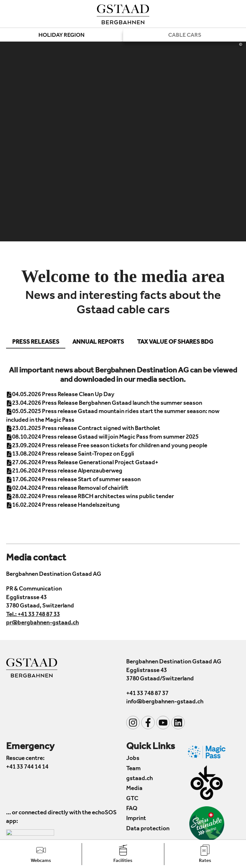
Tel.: (12, 615)
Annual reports (98, 342)
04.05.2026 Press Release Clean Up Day (60, 395)
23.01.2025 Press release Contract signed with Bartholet (83, 429)
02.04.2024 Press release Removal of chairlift (67, 488)
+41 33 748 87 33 (39, 615)
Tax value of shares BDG (175, 342)
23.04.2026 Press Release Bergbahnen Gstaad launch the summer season (104, 403)
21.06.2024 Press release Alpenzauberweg (64, 471)
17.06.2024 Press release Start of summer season (73, 480)
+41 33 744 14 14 (27, 767)
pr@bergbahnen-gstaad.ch (42, 623)
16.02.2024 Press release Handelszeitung (63, 505)
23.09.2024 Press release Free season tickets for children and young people (107, 446)
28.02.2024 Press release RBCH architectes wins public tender (90, 497)
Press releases (36, 342)
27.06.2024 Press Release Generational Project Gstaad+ (82, 463)
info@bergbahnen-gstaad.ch (165, 702)
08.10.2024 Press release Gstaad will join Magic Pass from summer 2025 (102, 437)
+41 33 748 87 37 (147, 694)
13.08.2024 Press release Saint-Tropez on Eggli (70, 454)
